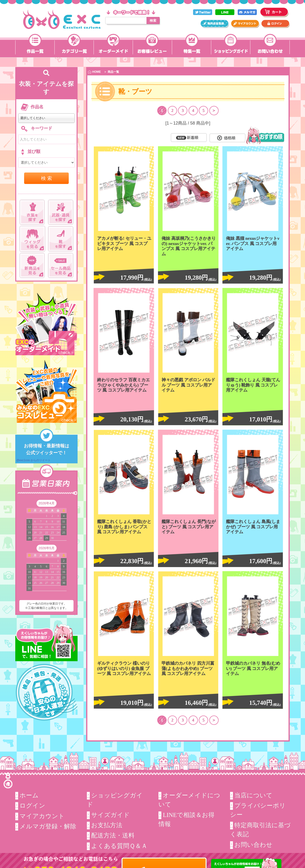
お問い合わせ (253, 845)
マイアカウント (42, 816)
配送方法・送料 (113, 835)
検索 (153, 21)
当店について (253, 795)
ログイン (32, 806)
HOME (94, 72)
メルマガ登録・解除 (48, 826)
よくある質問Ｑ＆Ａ (119, 846)
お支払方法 (107, 825)
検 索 (47, 178)
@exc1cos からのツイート (33, 460)
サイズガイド (110, 815)
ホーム (29, 795)
